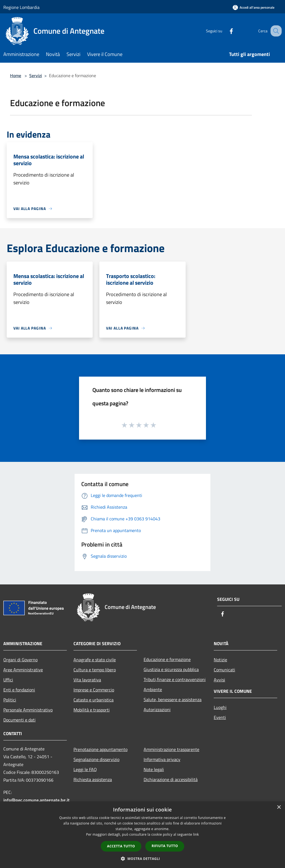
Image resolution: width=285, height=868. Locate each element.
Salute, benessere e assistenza (173, 699)
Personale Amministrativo (28, 710)
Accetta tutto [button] (121, 846)
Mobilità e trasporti (92, 710)
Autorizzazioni (157, 709)
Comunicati (224, 670)
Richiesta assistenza (93, 779)
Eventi (220, 717)
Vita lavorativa (87, 680)
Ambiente (153, 689)
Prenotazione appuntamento (100, 749)
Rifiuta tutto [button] (165, 846)
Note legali (154, 769)
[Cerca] (275, 31)
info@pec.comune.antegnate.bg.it (36, 800)
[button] (142, 859)
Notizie (220, 660)
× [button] (279, 807)
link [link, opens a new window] (196, 834)
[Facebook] (225, 31)
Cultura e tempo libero (95, 670)
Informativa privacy (162, 759)
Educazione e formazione (167, 659)
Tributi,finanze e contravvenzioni (175, 679)
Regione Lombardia (21, 7)
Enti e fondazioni (19, 690)
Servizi (36, 75)
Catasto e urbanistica (94, 700)
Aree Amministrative (23, 670)
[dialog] (142, 835)
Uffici (8, 680)
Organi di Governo (20, 660)
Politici (10, 700)
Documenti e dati (19, 720)
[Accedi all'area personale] (254, 7)
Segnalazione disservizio (96, 759)
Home (16, 75)
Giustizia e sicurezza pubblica (171, 669)
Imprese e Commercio (94, 690)
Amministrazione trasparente (171, 749)
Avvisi (219, 680)
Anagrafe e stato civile (95, 660)
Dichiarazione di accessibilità (171, 779)
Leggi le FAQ (85, 769)
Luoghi (220, 707)
